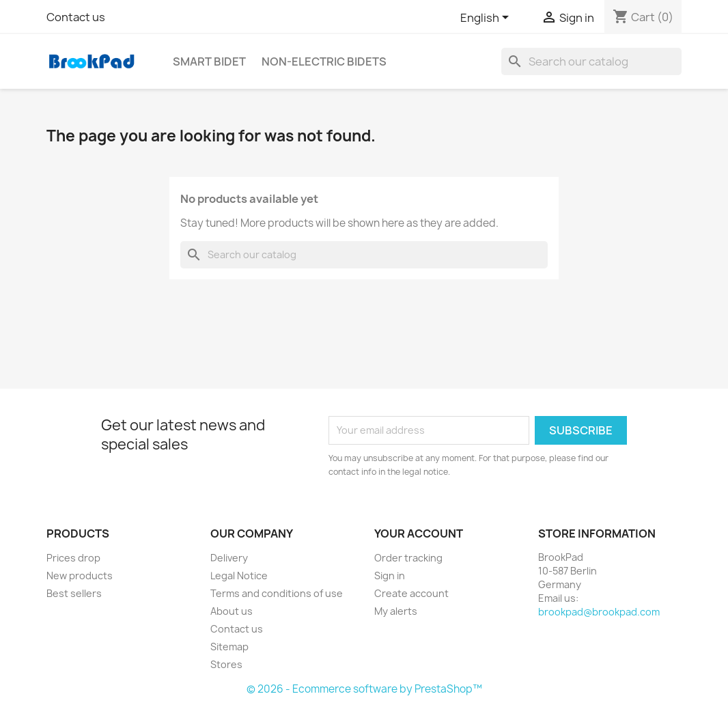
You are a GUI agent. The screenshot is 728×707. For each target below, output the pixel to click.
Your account (419, 533)
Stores (226, 664)
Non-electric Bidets (324, 61)
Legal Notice (239, 576)
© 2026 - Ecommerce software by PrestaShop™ (364, 689)
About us (232, 611)
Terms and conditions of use (277, 593)
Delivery (229, 558)
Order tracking (408, 558)
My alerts (396, 611)
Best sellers (74, 593)
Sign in (390, 576)
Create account (411, 593)
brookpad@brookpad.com (599, 612)
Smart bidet (209, 61)
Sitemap (229, 647)
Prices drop (73, 558)
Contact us (76, 17)
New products (80, 576)
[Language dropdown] (487, 18)
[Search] (591, 61)
